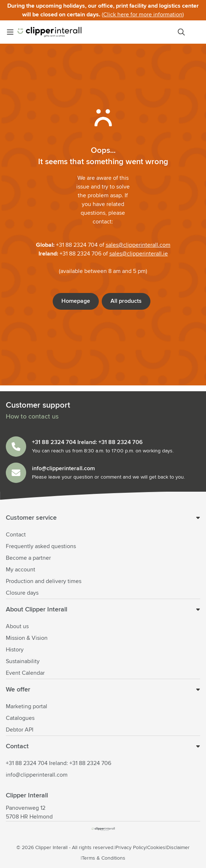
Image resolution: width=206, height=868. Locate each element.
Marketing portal (27, 706)
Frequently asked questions (41, 546)
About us (17, 626)
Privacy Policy (131, 848)
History (15, 650)
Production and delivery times (44, 581)
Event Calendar (25, 673)
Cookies (156, 848)
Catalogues (20, 718)
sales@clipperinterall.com (138, 245)
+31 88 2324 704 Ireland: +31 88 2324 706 (58, 763)
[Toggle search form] (181, 32)
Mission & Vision (27, 638)
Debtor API (20, 730)
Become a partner (28, 558)
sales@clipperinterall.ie (139, 254)
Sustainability (23, 661)
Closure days (22, 593)
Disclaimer (178, 848)
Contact (16, 535)
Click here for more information (143, 15)
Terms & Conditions (104, 858)
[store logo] (103, 829)
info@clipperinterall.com (37, 775)
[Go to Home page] (49, 32)
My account (21, 570)
